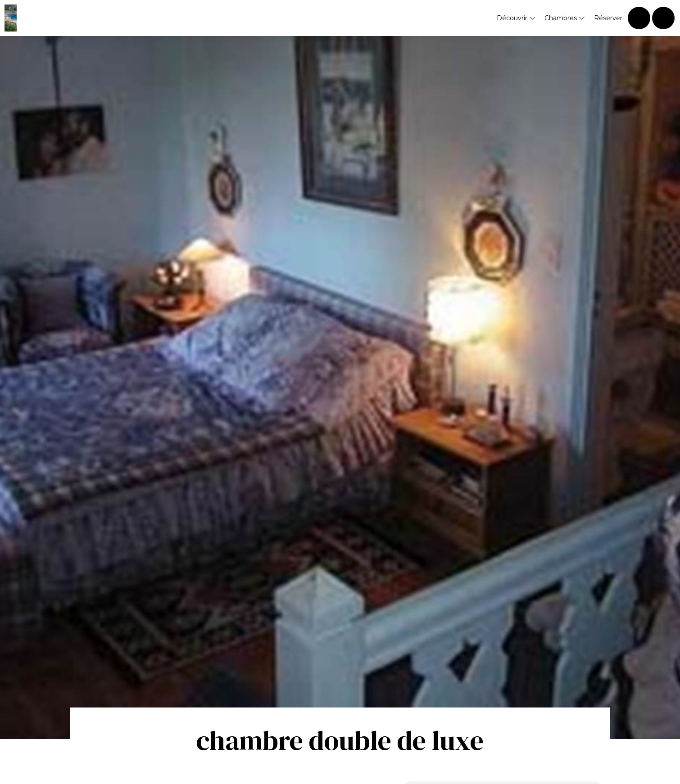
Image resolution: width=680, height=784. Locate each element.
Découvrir (516, 18)
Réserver (608, 18)
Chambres (565, 18)
